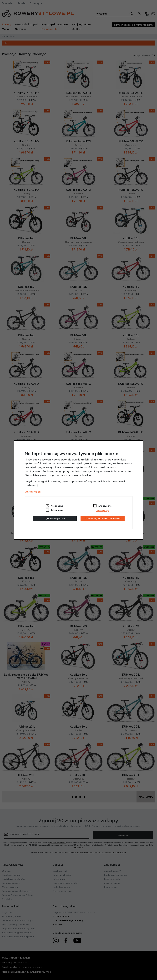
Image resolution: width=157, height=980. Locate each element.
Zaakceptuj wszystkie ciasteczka (103, 518)
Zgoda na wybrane (55, 518)
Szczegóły (103, 510)
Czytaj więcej (33, 492)
